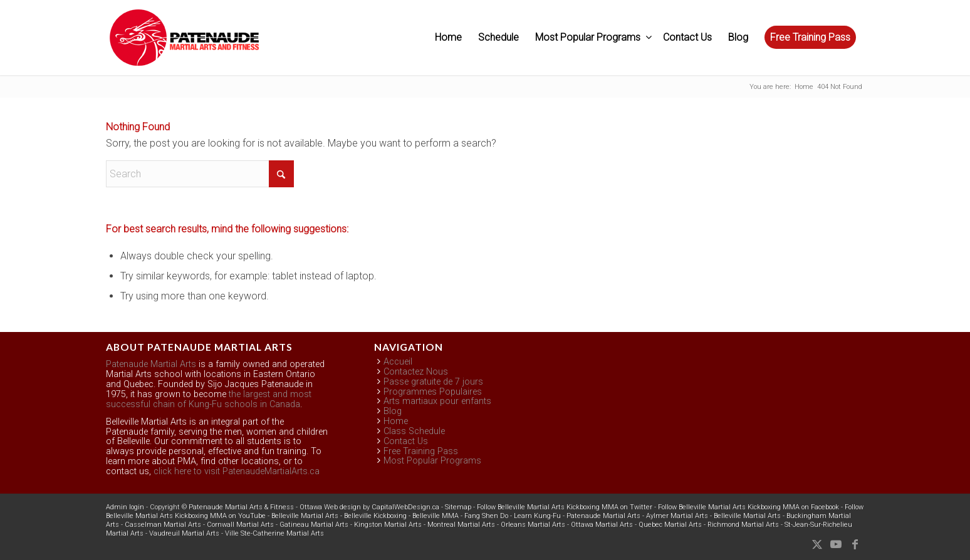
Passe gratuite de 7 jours (433, 382)
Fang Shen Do (486, 516)
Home (396, 421)
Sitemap (458, 507)
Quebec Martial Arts (670, 525)
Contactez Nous (416, 372)
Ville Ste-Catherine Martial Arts (274, 533)
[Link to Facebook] (855, 544)
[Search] (200, 174)
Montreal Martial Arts (461, 525)
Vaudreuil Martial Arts (184, 533)
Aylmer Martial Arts (677, 516)
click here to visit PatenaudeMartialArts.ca (237, 471)
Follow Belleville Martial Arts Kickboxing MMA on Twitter (565, 507)
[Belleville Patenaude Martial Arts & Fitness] (184, 44)
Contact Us (406, 441)
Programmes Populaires (433, 392)
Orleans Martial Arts (533, 525)
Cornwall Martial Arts (240, 525)
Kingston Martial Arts (388, 525)
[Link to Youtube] (836, 544)
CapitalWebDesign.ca (405, 507)
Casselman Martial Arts (163, 525)
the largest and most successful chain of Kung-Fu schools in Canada (209, 399)
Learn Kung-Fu (537, 516)
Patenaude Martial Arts (151, 364)
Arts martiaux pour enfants (437, 401)
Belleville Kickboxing (375, 516)
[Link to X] (817, 544)
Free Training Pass (421, 451)
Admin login (125, 507)
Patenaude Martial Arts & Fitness (241, 507)
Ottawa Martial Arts (602, 525)
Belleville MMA (435, 516)
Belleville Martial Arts (305, 516)
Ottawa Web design (330, 507)
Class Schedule (414, 431)
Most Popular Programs (432, 461)
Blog (393, 411)
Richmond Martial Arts (743, 525)
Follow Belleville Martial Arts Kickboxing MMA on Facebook (748, 507)
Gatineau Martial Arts (314, 525)
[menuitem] (448, 38)
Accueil (398, 362)
